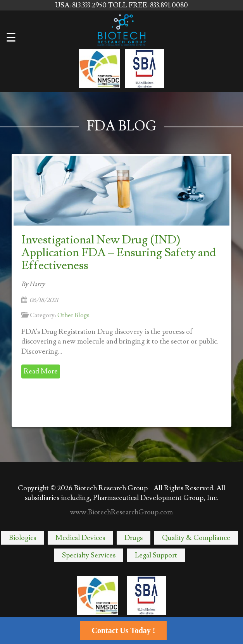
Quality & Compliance (196, 538)
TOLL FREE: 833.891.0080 (148, 5)
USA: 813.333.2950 (82, 5)
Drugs (134, 538)
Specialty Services (89, 555)
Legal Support (156, 555)
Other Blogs (73, 315)
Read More (41, 371)
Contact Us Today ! (124, 630)
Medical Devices (80, 538)
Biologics (22, 538)
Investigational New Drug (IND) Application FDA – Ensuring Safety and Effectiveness (119, 253)
